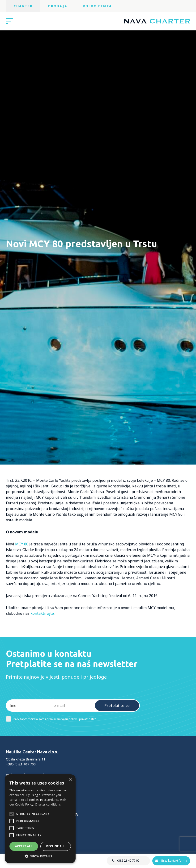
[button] (40, 856)
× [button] (70, 779)
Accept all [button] (24, 846)
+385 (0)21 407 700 (21, 764)
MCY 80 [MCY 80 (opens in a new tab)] (22, 544)
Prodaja (58, 6)
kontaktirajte (42, 613)
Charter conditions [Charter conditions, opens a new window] (48, 804)
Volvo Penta (97, 6)
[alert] (40, 819)
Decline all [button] (56, 846)
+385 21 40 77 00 (128, 861)
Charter (23, 6)
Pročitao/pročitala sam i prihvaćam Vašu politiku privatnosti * (51, 719)
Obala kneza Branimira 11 (26, 759)
